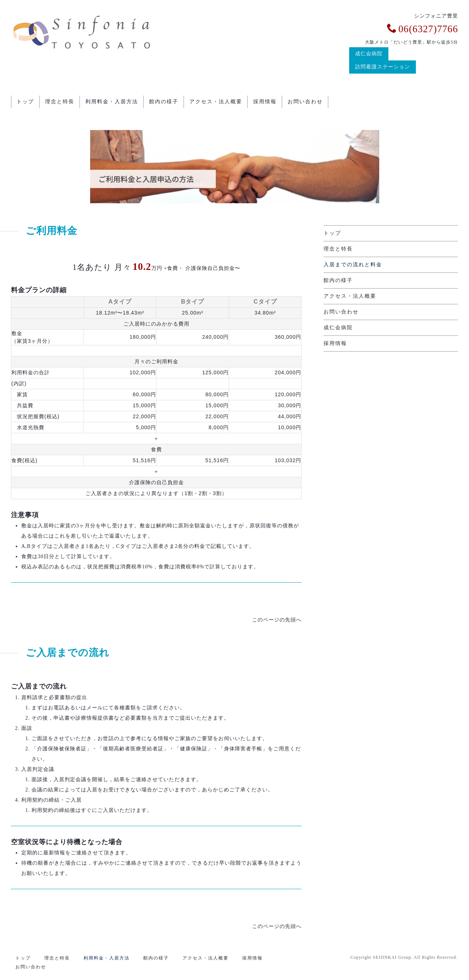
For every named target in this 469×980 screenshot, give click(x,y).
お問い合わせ (305, 101)
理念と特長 (60, 101)
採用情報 (265, 101)
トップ (25, 101)
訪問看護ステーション (383, 67)
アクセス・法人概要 (216, 101)
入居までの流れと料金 (353, 262)
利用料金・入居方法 (112, 101)
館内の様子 (164, 101)
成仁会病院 (369, 54)
